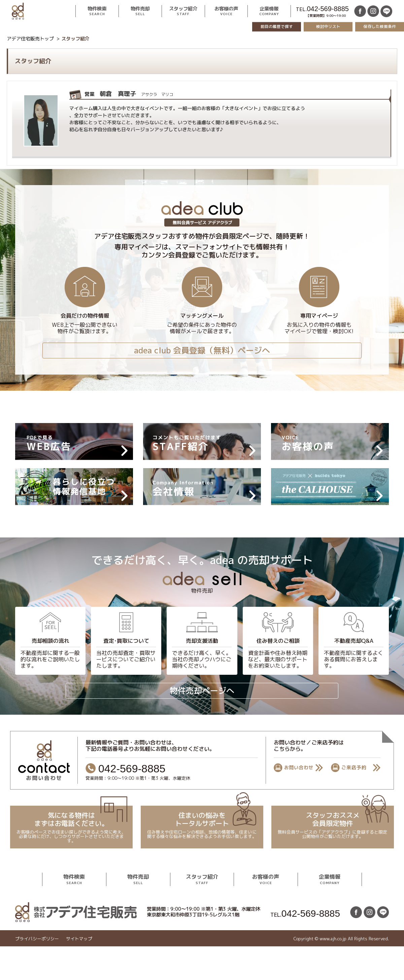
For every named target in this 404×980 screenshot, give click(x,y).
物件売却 (140, 11)
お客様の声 (226, 11)
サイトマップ (79, 939)
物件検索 (97, 11)
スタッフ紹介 (183, 11)
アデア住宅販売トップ (30, 39)
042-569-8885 (328, 9)
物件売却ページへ (202, 691)
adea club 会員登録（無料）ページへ (202, 350)
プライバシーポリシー (37, 939)
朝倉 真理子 (129, 94)
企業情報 (269, 11)
